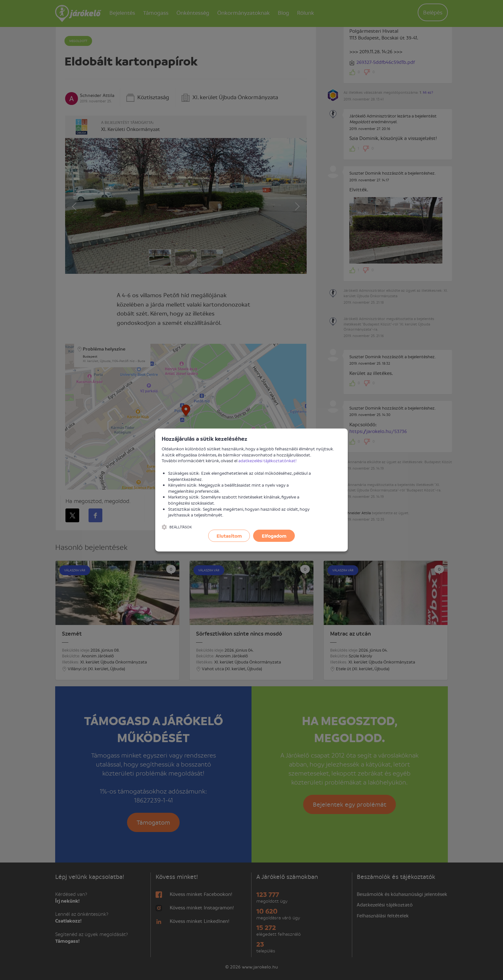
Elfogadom (274, 536)
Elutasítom (229, 536)
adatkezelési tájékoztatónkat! (268, 460)
